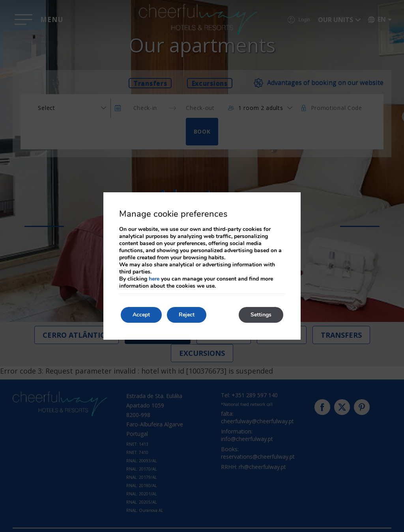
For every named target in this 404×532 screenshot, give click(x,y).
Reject (187, 315)
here (154, 279)
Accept (141, 315)
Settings (261, 315)
